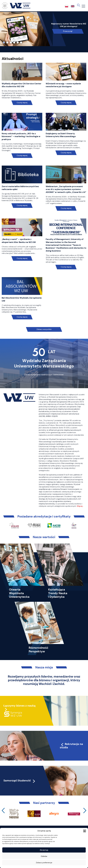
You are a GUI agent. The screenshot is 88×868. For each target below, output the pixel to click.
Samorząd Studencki (20, 781)
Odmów (44, 856)
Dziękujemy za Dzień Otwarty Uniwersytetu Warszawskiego (61, 135)
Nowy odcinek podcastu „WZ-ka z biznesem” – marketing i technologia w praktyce (21, 136)
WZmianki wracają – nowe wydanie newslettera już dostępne (63, 85)
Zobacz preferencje (44, 863)
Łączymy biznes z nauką (19, 706)
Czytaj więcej (22, 103)
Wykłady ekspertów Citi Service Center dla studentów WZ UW (22, 85)
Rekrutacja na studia (71, 746)
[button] (85, 831)
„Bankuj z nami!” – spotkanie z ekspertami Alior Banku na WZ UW (19, 241)
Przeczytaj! (68, 31)
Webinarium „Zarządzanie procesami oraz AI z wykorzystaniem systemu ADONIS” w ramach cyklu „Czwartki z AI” (66, 189)
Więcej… (80, 506)
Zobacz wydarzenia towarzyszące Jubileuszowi (44, 375)
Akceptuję (44, 850)
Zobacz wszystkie (44, 329)
